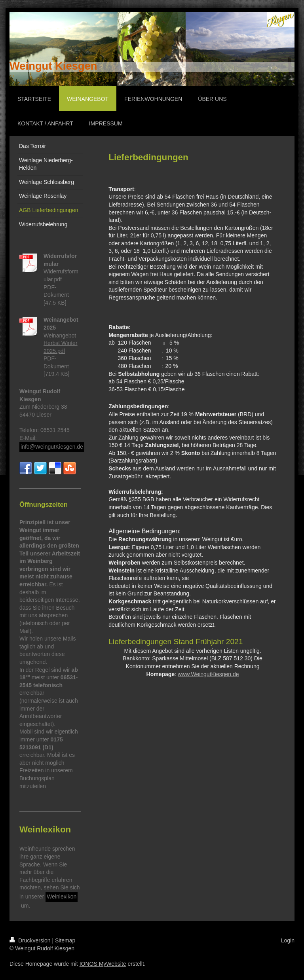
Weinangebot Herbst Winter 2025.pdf (61, 343)
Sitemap (65, 940)
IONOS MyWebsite (103, 964)
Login (288, 940)
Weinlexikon (62, 897)
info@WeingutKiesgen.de (52, 447)
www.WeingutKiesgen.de (208, 674)
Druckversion (31, 940)
